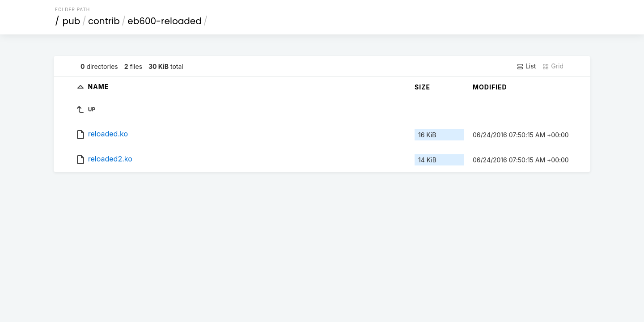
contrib (104, 21)
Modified (490, 87)
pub (72, 21)
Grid (553, 66)
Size (422, 87)
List (526, 66)
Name (99, 87)
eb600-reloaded (164, 21)
